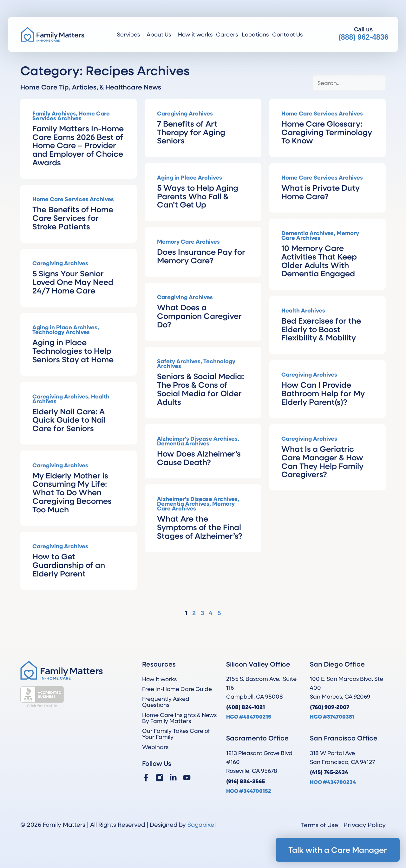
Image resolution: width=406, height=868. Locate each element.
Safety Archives (179, 361)
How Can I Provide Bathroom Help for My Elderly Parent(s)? (323, 393)
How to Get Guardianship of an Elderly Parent (69, 565)
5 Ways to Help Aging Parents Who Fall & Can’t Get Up (198, 196)
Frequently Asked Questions (166, 702)
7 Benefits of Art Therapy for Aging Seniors (191, 132)
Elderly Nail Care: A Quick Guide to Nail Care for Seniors (69, 420)
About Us (160, 34)
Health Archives (303, 310)
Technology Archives (61, 332)
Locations (255, 34)
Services (130, 34)
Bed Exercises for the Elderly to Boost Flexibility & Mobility (321, 329)
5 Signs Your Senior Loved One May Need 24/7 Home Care (73, 282)
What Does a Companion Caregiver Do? (199, 316)
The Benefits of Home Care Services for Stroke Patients (73, 218)
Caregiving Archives (185, 113)
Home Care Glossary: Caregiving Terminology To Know (327, 132)
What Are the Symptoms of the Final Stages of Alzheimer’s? (200, 527)
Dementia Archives (308, 233)
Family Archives (54, 113)
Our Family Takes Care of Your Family (176, 734)
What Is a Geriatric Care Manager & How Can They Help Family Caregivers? (322, 461)
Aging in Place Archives (190, 177)
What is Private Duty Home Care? (321, 192)
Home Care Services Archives (71, 116)
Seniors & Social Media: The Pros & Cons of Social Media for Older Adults (200, 389)
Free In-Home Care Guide (177, 689)
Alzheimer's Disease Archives (197, 438)
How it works (195, 34)
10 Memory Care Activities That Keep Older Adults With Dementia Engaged (319, 260)
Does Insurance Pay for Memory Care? (201, 256)
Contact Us (287, 34)
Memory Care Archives (188, 241)
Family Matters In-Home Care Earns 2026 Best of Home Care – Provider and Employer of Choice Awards (78, 145)
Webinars (155, 747)
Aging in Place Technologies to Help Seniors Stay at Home (73, 351)
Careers (227, 34)
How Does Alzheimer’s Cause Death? (199, 458)
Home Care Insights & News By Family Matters (179, 718)
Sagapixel (202, 824)
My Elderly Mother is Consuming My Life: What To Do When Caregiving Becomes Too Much (72, 492)
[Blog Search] (349, 83)
